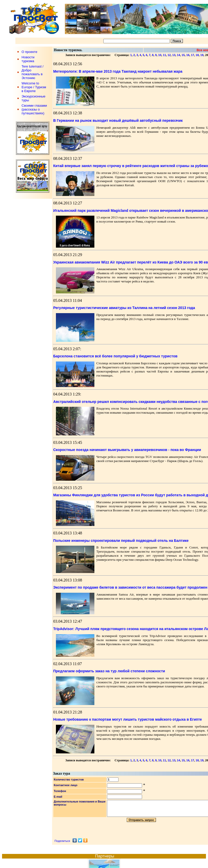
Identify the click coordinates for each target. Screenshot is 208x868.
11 (164, 55)
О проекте (29, 52)
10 (160, 55)
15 (183, 55)
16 (188, 55)
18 (197, 55)
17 (193, 55)
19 (202, 55)
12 (169, 55)
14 (179, 55)
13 (174, 55)
